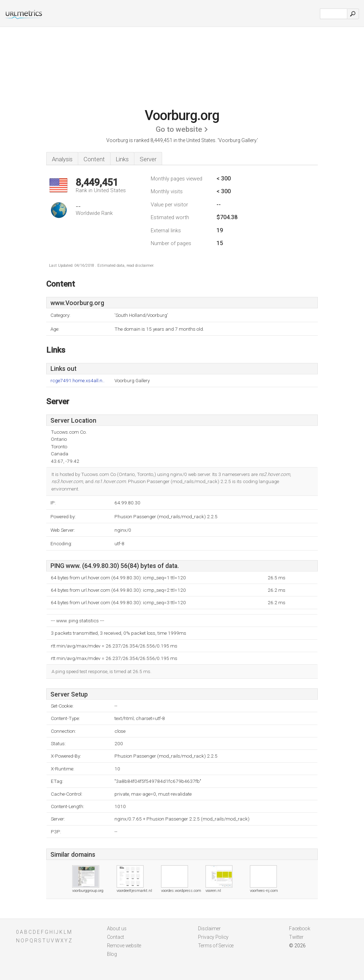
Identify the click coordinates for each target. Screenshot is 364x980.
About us (117, 928)
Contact (116, 937)
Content (94, 159)
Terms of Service (216, 946)
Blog (112, 954)
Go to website (179, 129)
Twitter (296, 937)
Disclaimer (209, 928)
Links (122, 159)
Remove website (124, 946)
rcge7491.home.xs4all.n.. (77, 381)
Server (148, 159)
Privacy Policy (213, 937)
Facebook (300, 928)
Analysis (62, 159)
